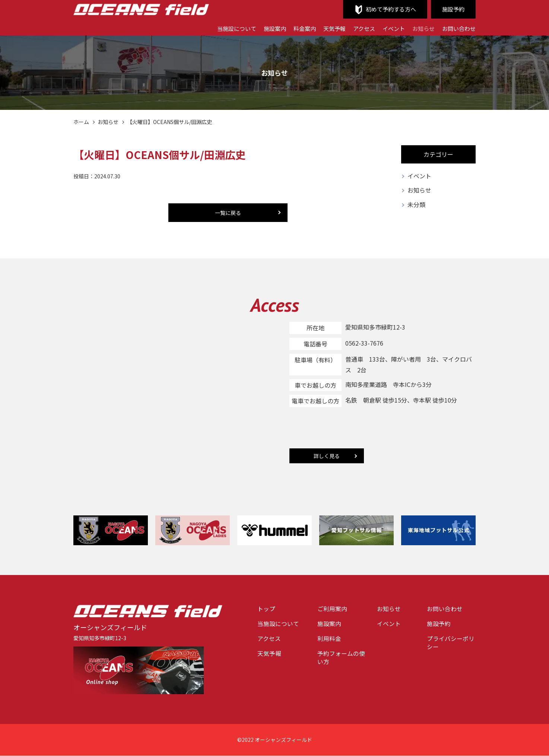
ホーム (81, 122)
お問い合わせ (458, 28)
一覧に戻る (228, 213)
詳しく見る (327, 456)
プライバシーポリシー (451, 644)
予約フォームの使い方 (341, 659)
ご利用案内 (332, 609)
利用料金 (329, 639)
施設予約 (453, 9)
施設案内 (264, 28)
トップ (266, 609)
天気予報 (327, 28)
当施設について (224, 28)
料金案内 (296, 28)
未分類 (416, 205)
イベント (389, 28)
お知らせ (421, 28)
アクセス (358, 28)
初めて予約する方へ (388, 9)
